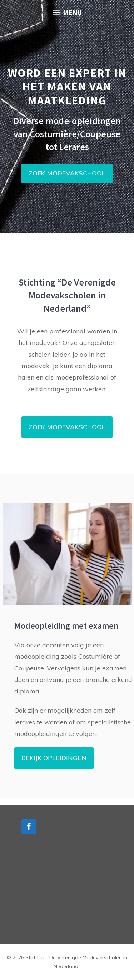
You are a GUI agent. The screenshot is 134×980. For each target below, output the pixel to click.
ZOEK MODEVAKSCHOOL (67, 173)
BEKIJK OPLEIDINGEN (54, 758)
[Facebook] (29, 827)
